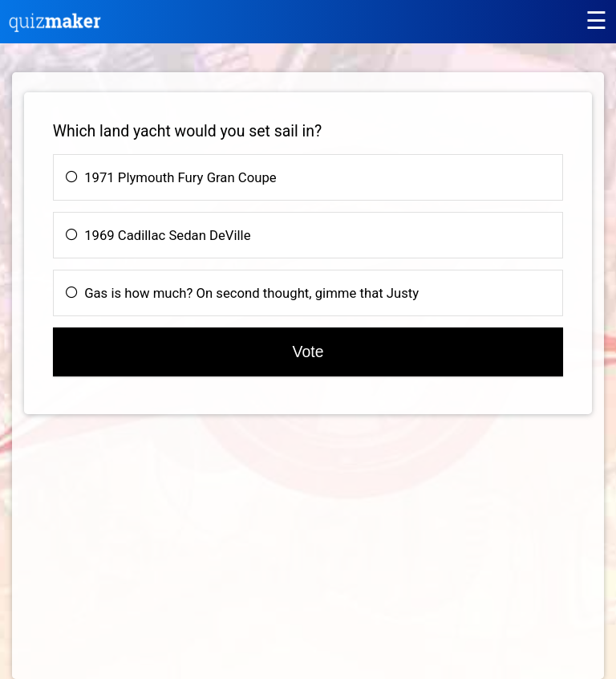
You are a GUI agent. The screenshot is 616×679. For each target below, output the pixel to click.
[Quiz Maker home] (55, 28)
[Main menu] (596, 20)
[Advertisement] (159, 555)
